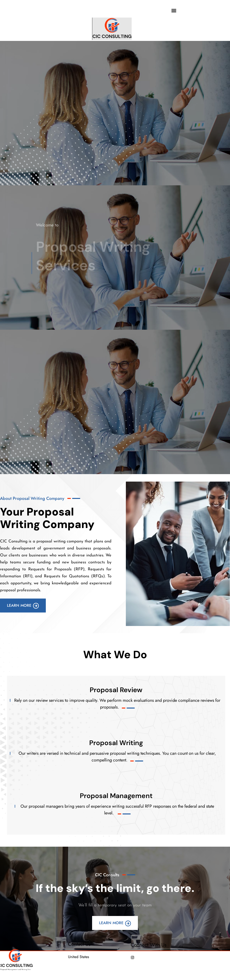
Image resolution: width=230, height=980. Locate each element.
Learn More (23, 606)
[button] (174, 10)
